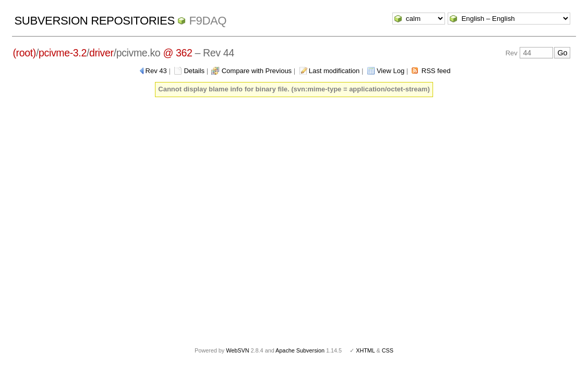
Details (194, 71)
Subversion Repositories (95, 21)
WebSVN (237, 350)
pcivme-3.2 (63, 53)
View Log (391, 71)
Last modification (334, 71)
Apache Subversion (300, 350)
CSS (388, 350)
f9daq (208, 21)
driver (101, 53)
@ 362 (177, 53)
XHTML (365, 350)
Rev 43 (156, 71)
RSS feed (436, 71)
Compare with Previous (257, 71)
